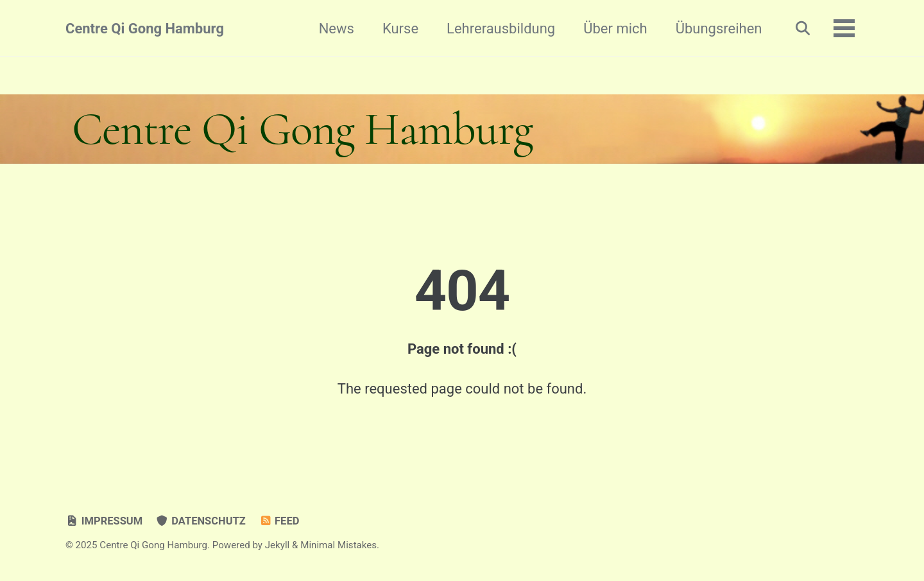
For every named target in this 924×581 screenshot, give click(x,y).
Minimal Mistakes (338, 545)
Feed (279, 521)
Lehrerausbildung (501, 29)
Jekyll (278, 545)
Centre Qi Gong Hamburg (145, 29)
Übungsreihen (719, 29)
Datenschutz (201, 521)
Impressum (104, 521)
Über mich (615, 29)
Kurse (400, 29)
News (337, 29)
